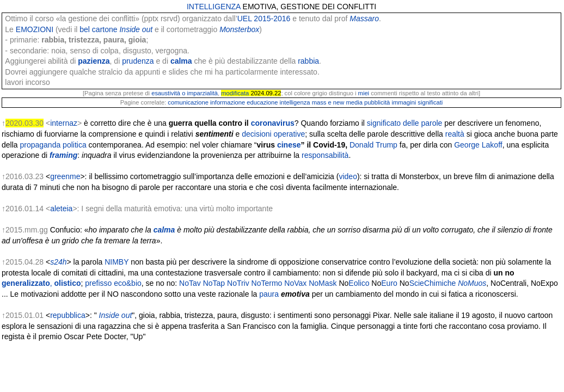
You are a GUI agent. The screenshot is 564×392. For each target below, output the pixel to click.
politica (75, 145)
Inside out (136, 29)
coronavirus (273, 123)
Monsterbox (239, 29)
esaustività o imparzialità (185, 93)
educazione (262, 102)
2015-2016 (272, 19)
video (348, 176)
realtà (455, 134)
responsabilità (325, 155)
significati (430, 102)
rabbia (308, 61)
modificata (235, 93)
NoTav (190, 283)
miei (364, 93)
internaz (64, 123)
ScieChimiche (433, 283)
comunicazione (188, 102)
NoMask (323, 283)
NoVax (295, 283)
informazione (228, 102)
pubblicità (377, 102)
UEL (245, 19)
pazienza (94, 61)
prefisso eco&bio (113, 283)
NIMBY (117, 262)
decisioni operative (273, 134)
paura (269, 294)
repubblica (68, 315)
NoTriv (238, 283)
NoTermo (267, 283)
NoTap (214, 283)
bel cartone (98, 29)
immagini (404, 102)
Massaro (364, 19)
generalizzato (27, 283)
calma (181, 61)
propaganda (40, 145)
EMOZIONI (35, 29)
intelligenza (295, 102)
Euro (389, 283)
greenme (65, 176)
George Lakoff (478, 145)
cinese (289, 145)
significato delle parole (405, 123)
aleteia (61, 209)
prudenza (138, 61)
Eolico (359, 283)
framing (63, 155)
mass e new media (337, 102)
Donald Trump (373, 145)
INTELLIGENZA (214, 7)
